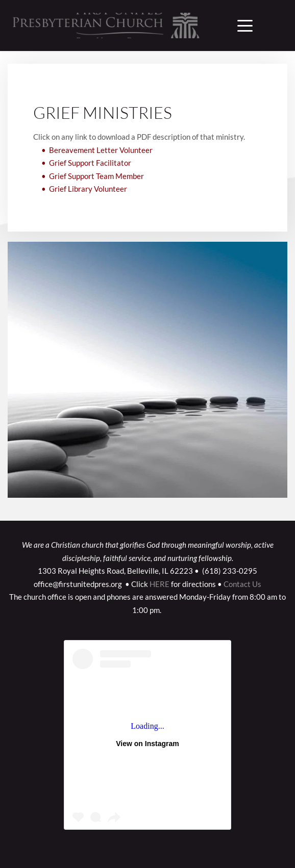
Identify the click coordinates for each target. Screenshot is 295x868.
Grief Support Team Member (96, 176)
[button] (245, 25)
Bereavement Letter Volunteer (101, 150)
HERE (159, 584)
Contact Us (242, 584)
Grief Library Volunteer (88, 189)
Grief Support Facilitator (90, 163)
